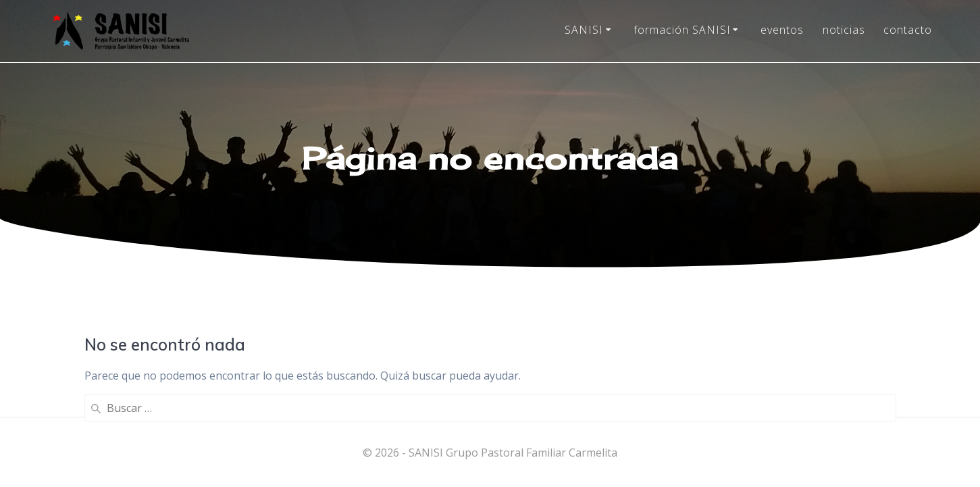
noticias (844, 30)
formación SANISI (682, 30)
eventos (782, 30)
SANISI (584, 30)
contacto (908, 30)
